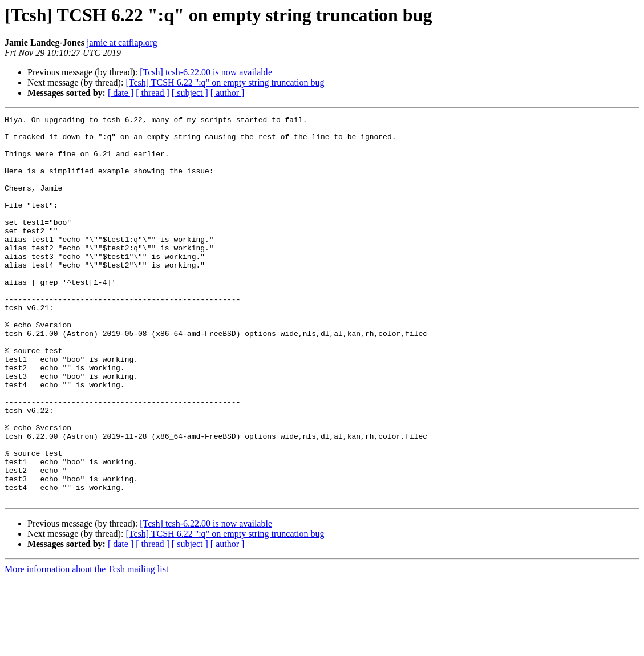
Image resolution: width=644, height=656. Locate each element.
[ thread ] (153, 93)
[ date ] (121, 93)
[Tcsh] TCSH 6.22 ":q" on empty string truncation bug (225, 82)
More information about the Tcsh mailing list (86, 646)
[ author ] (228, 93)
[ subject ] (190, 93)
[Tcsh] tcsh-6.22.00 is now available (206, 72)
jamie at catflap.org (122, 42)
